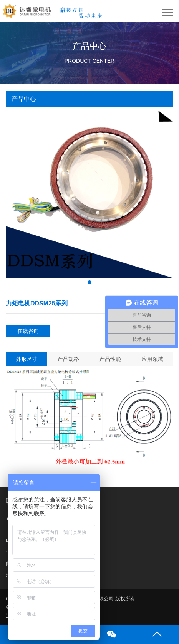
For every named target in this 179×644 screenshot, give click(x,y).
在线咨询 (28, 331)
